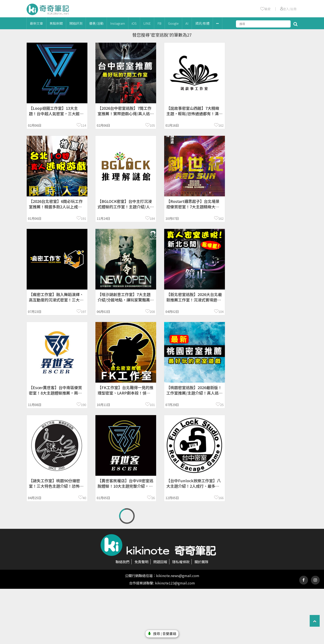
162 (221, 125)
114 (83, 125)
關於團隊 (201, 562)
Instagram (118, 23)
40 (84, 498)
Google (173, 23)
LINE (147, 23)
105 (152, 125)
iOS (134, 23)
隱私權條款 (181, 562)
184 (152, 218)
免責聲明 (141, 562)
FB (159, 23)
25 (222, 405)
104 (221, 311)
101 (152, 405)
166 (221, 498)
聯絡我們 (123, 562)
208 (152, 311)
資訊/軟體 (202, 23)
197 (83, 311)
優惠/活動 (96, 23)
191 (83, 218)
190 (83, 405)
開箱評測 (76, 23)
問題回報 (160, 562)
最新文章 (36, 23)
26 (153, 498)
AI (187, 23)
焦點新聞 (56, 23)
